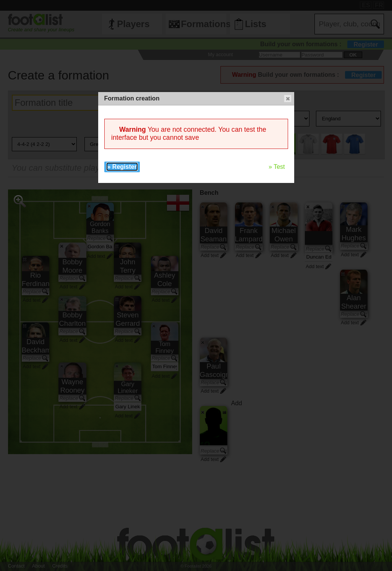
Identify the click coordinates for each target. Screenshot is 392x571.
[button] (288, 99)
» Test (277, 167)
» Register (122, 167)
